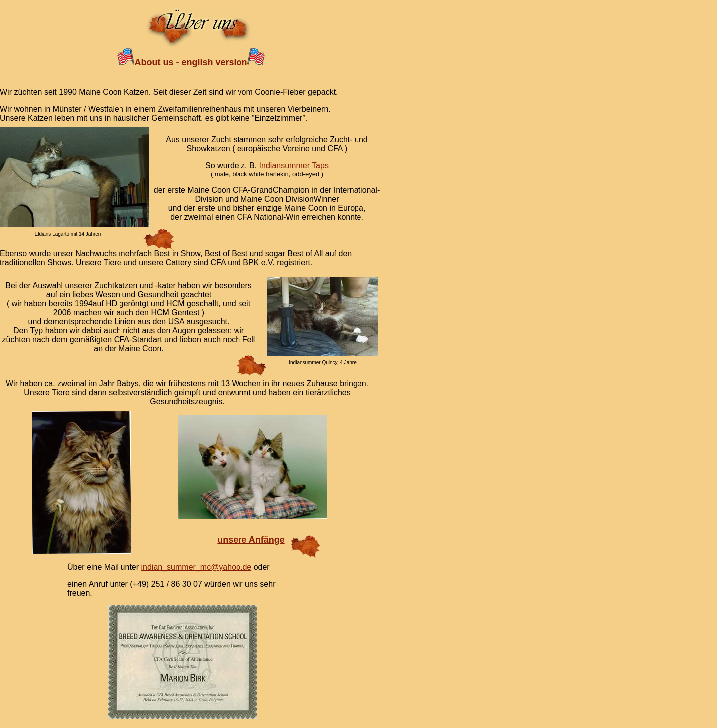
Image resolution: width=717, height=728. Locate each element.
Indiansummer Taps (294, 166)
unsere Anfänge (251, 540)
